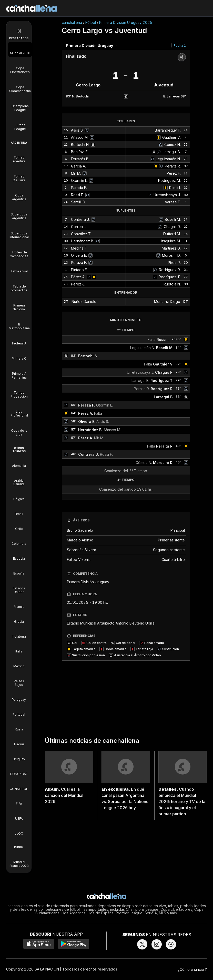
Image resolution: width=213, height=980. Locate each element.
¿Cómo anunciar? (192, 969)
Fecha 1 (180, 46)
